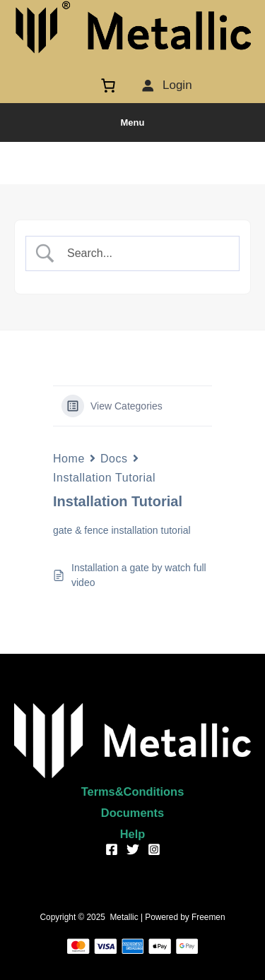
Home (69, 459)
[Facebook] (112, 849)
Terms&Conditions (133, 791)
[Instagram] (154, 849)
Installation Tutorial (104, 478)
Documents (132, 813)
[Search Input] (144, 253)
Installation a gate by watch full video (139, 575)
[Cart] (112, 85)
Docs (114, 459)
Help (133, 834)
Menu (133, 122)
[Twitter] (133, 849)
